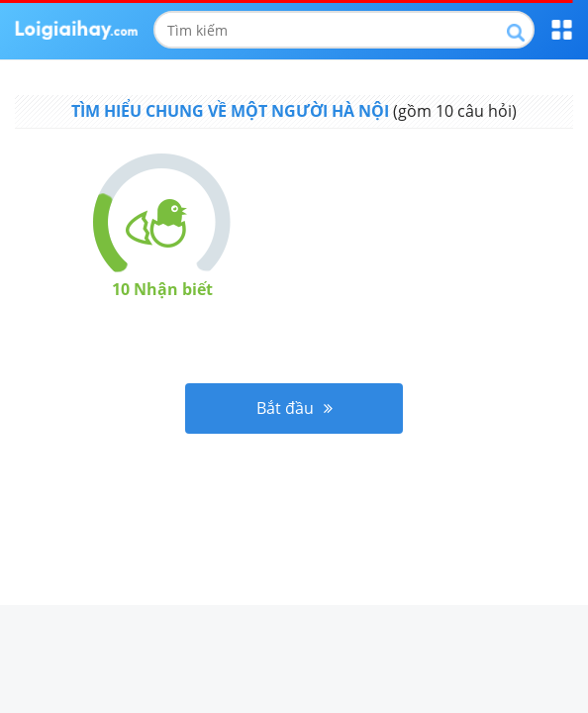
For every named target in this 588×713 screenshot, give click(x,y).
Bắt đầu (294, 408)
